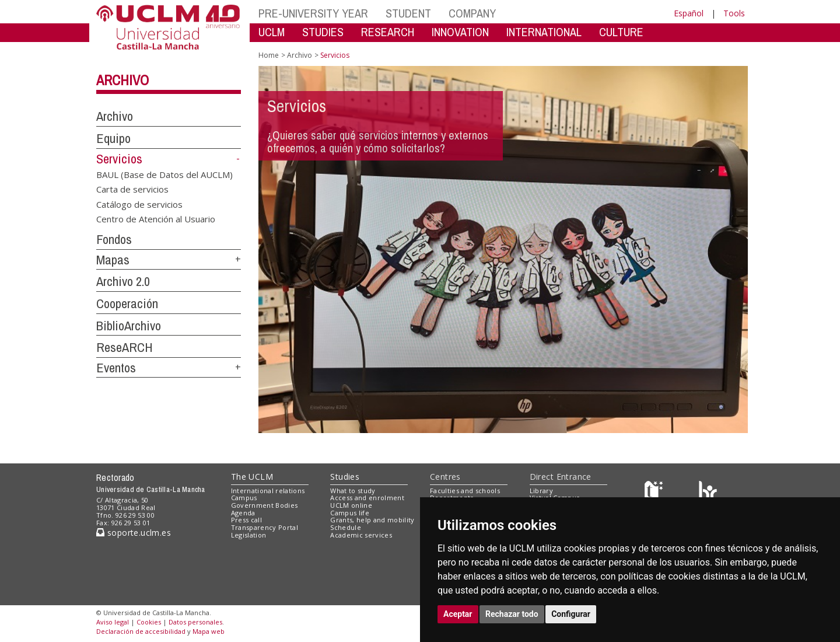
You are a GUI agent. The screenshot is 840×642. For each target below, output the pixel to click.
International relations (268, 491)
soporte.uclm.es (134, 533)
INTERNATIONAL (544, 32)
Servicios (119, 159)
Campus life (350, 513)
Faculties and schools (465, 491)
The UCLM (252, 477)
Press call (246, 520)
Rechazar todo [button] (512, 614)
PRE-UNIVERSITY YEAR (313, 13)
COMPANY (472, 13)
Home (269, 55)
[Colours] (708, 493)
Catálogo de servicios (139, 204)
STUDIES (323, 32)
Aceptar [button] (458, 614)
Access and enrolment (367, 498)
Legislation (249, 535)
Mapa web (209, 631)
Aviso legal (113, 622)
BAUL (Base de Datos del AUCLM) (164, 174)
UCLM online (351, 505)
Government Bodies (265, 505)
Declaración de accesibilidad (141, 631)
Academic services (361, 535)
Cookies (149, 622)
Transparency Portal (265, 527)
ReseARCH (125, 347)
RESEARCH (388, 32)
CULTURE (621, 32)
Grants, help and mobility (372, 520)
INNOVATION (460, 32)
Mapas (113, 260)
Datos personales (195, 622)
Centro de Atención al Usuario (156, 219)
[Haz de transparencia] (655, 493)
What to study (353, 491)
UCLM (272, 32)
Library (541, 491)
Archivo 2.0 (123, 281)
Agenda (243, 513)
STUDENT (408, 13)
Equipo (113, 138)
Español (689, 13)
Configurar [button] (571, 614)
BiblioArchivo (129, 326)
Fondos (114, 239)
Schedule (346, 527)
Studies (345, 477)
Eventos (116, 368)
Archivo (123, 80)
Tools (734, 13)
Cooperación (127, 303)
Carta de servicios (132, 189)
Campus (244, 498)
